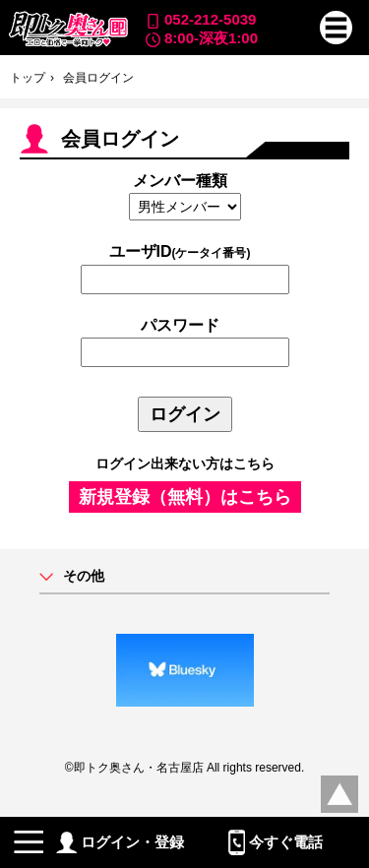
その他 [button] (84, 576)
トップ (28, 78)
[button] (337, 28)
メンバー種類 (180, 181)
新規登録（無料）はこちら (185, 497)
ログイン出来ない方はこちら (185, 464)
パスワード (180, 325)
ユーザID (180, 251)
